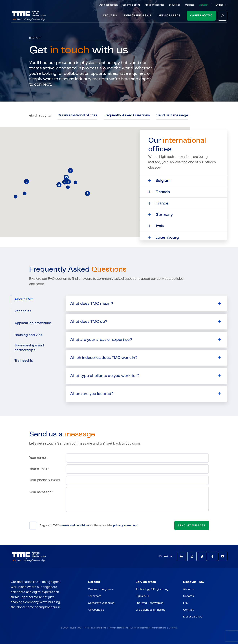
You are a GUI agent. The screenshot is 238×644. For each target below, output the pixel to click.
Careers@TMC (201, 15)
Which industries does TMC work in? (103, 358)
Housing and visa (28, 335)
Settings (173, 628)
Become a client (131, 5)
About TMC (24, 299)
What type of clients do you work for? (104, 376)
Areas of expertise (154, 5)
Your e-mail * (39, 469)
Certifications (159, 628)
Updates (190, 5)
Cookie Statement (140, 628)
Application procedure (33, 323)
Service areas (169, 15)
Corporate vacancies (101, 603)
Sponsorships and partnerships (29, 348)
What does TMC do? (88, 322)
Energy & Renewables (149, 603)
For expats (95, 596)
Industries (175, 5)
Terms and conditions (95, 628)
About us (110, 15)
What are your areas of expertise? (101, 340)
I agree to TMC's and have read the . (89, 525)
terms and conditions (75, 525)
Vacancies (23, 311)
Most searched (193, 617)
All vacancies (96, 610)
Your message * (41, 492)
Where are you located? (92, 394)
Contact (204, 5)
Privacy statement (118, 628)
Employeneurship (138, 15)
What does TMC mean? (91, 304)
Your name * (38, 458)
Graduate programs (101, 589)
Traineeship (24, 361)
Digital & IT (142, 596)
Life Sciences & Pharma (150, 610)
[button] (66, 177)
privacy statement (125, 525)
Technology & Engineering (152, 589)
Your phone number (45, 480)
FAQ (186, 603)
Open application (108, 5)
